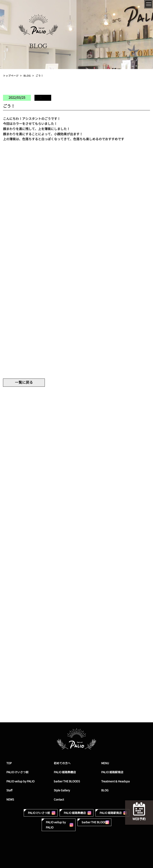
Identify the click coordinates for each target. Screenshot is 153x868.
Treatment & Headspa (115, 781)
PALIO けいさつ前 (17, 772)
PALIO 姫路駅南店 (112, 772)
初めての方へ (62, 763)
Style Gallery (62, 790)
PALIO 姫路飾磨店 (65, 772)
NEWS (10, 799)
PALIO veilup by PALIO (20, 781)
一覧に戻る (24, 382)
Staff (9, 790)
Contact (59, 799)
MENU (105, 763)
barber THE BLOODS (67, 781)
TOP (9, 763)
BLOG (27, 76)
